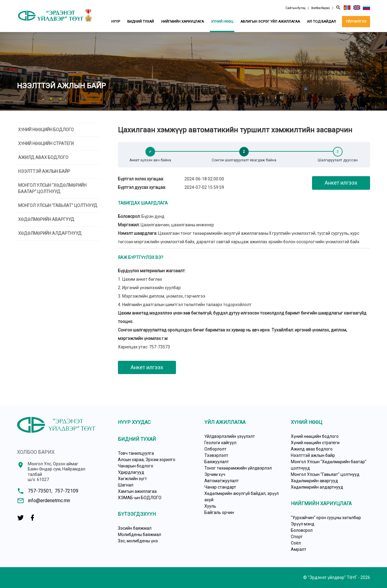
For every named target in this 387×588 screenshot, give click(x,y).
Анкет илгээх (341, 183)
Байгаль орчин (219, 512)
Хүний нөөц (222, 21)
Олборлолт (215, 449)
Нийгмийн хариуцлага (182, 21)
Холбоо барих (320, 8)
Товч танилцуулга (136, 453)
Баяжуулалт (217, 462)
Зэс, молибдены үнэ (138, 541)
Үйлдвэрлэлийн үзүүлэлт (230, 436)
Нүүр (116, 21)
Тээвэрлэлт (216, 455)
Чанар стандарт (220, 487)
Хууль (210, 506)
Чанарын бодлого (136, 466)
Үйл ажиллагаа (225, 422)
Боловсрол (302, 530)
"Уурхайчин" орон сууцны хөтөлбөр (326, 518)
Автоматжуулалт (222, 481)
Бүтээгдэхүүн (137, 514)
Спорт (297, 537)
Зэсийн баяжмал (135, 528)
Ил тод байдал (322, 21)
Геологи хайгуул (220, 443)
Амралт (299, 549)
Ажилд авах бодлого (43, 157)
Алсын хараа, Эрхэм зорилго (147, 460)
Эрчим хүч (215, 474)
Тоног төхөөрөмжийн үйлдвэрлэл (238, 468)
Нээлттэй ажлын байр (44, 171)
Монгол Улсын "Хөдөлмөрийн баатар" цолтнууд (52, 188)
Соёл (296, 543)
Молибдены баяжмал (140, 535)
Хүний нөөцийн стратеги (46, 144)
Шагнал (126, 485)
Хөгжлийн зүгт (132, 479)
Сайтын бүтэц (295, 8)
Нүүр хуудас (134, 422)
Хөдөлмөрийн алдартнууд (50, 233)
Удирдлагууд (131, 472)
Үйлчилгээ (356, 21)
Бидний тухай (141, 21)
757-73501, (40, 491)
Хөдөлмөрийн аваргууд (46, 219)
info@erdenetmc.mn (49, 501)
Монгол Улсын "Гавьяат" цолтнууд (58, 205)
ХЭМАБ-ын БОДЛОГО (140, 498)
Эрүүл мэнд (303, 524)
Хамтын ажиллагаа (137, 491)
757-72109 (67, 491)
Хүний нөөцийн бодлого (46, 130)
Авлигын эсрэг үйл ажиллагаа (270, 21)
